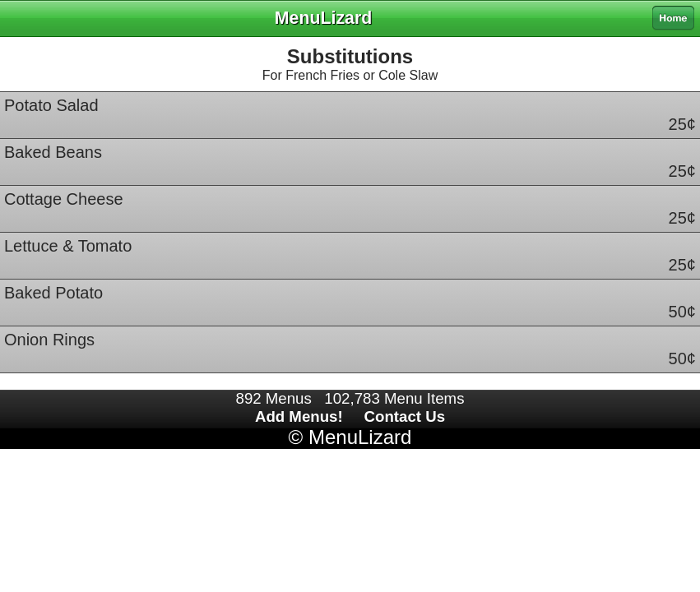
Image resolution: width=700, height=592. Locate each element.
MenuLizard (360, 437)
